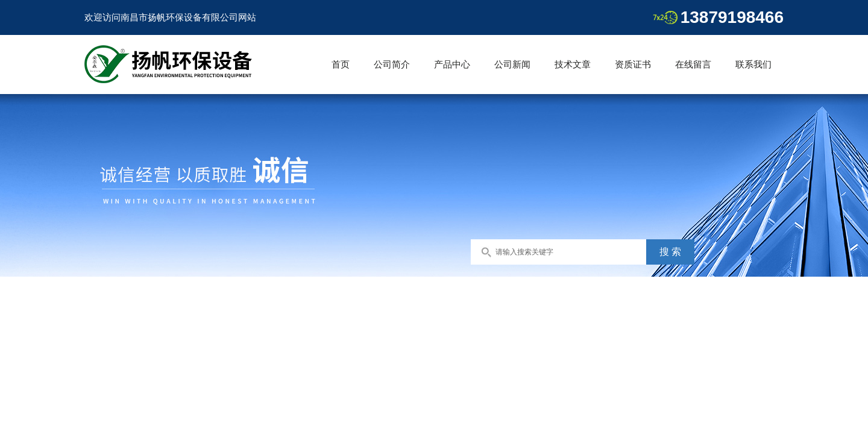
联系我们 (753, 64)
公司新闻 (512, 64)
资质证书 (633, 64)
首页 (341, 64)
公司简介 (392, 64)
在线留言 (693, 64)
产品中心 (452, 64)
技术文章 (573, 64)
